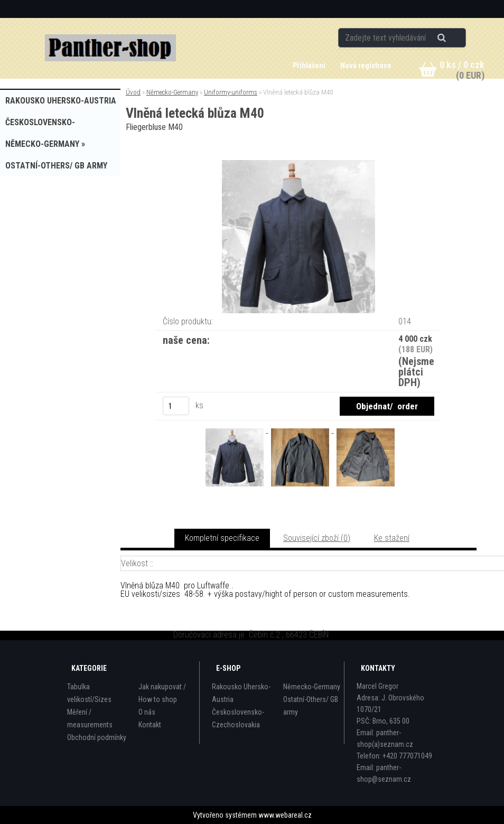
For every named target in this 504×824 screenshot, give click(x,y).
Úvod (133, 92)
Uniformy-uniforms (231, 92)
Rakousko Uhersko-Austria (241, 693)
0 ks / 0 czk (462, 65)
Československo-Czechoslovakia (238, 718)
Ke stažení (392, 538)
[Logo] (111, 48)
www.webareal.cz (285, 815)
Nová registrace (366, 65)
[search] (455, 38)
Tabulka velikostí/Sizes (89, 693)
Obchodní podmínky (97, 737)
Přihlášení (310, 65)
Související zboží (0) (317, 538)
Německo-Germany (172, 92)
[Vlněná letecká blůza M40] (298, 164)
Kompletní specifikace (222, 538)
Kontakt (150, 725)
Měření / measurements (90, 718)
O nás (147, 712)
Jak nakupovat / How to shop (162, 693)
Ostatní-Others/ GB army (311, 706)
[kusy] (176, 406)
